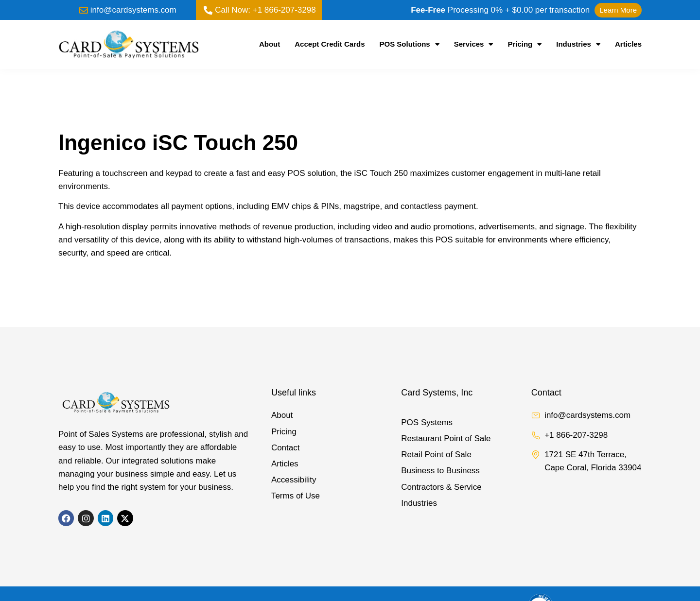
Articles (628, 44)
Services (474, 44)
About (270, 44)
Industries (578, 44)
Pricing (525, 44)
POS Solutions (410, 44)
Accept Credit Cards (330, 44)
